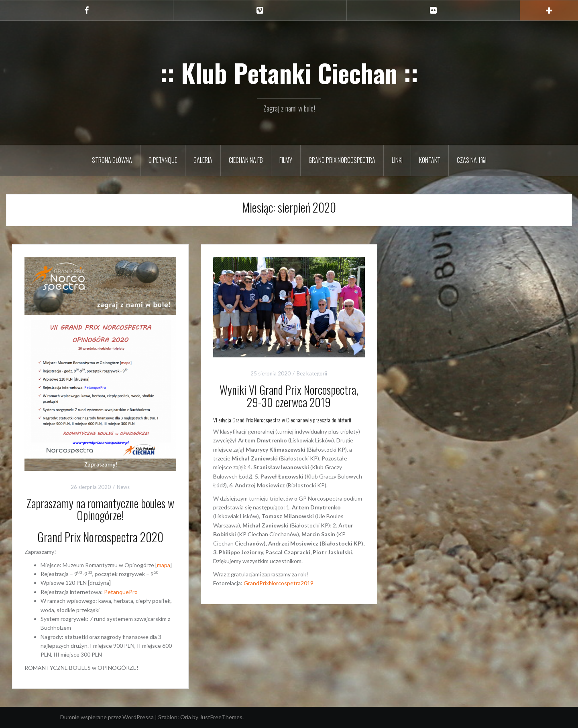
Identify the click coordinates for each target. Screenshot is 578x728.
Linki (397, 160)
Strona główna (112, 160)
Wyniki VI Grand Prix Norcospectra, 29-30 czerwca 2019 (289, 396)
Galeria (203, 160)
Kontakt (430, 160)
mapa (164, 565)
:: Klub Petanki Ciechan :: (289, 73)
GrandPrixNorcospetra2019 (279, 583)
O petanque (163, 160)
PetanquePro (121, 592)
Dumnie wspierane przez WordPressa (107, 717)
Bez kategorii (312, 373)
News (123, 487)
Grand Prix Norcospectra (342, 160)
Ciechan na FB (246, 160)
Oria (186, 717)
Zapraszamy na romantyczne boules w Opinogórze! (100, 509)
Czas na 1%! (472, 160)
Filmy (286, 160)
